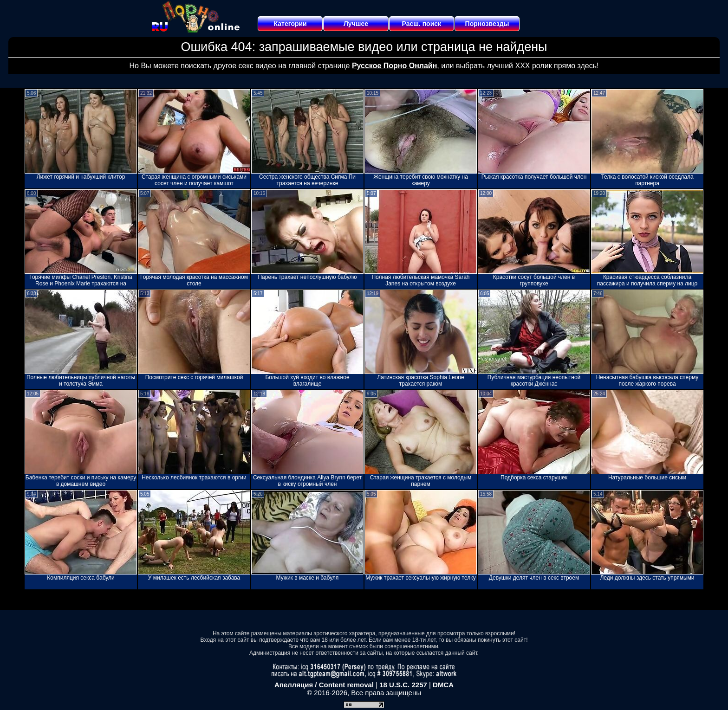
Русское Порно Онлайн (394, 66)
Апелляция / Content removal (324, 685)
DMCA (443, 685)
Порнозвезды (487, 24)
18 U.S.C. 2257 (403, 685)
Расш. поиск (421, 24)
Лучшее (356, 24)
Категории (290, 24)
